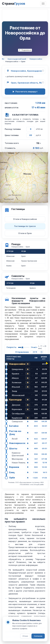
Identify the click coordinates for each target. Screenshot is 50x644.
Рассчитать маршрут (25, 92)
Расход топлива (13, 129)
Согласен (38, 636)
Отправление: (22, 352)
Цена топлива (12, 135)
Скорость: (12, 347)
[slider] (22, 347)
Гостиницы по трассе (25, 226)
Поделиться (25, 50)
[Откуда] (25, 71)
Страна (14, 4)
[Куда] (25, 83)
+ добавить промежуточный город (19, 76)
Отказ (25, 636)
